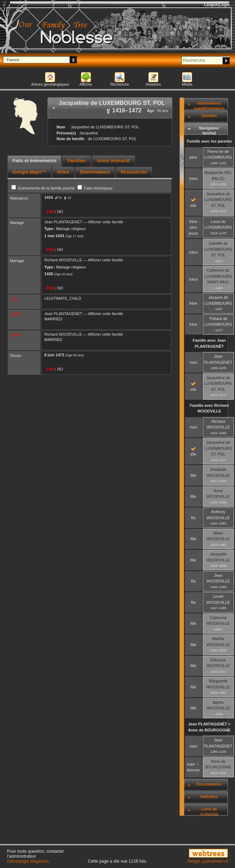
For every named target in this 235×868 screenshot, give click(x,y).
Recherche (119, 84)
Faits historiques (95, 188)
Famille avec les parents (209, 141)
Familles (209, 116)
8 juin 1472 (54, 355)
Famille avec (209, 343)
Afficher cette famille (106, 222)
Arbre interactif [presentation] (113, 161)
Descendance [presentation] (95, 172)
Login (224, 5)
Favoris (13, 60)
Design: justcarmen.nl (207, 861)
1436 (49, 274)
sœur (193, 252)
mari (193, 362)
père (193, 157)
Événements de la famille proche (44, 188)
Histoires (154, 84)
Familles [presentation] (77, 161)
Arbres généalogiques (50, 84)
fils (193, 518)
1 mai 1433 (54, 236)
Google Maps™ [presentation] (29, 172)
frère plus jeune (193, 227)
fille (193, 475)
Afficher (86, 84)
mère (193, 179)
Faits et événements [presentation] (34, 161)
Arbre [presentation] (63, 172)
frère (193, 303)
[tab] (110, 108)
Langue (211, 5)
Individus (209, 797)
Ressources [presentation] (134, 172)
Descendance (209, 784)
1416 (49, 197)
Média (187, 84)
